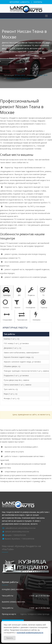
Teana (27, 61)
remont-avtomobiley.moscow (17, 532)
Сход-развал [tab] (7, 316)
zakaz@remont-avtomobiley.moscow (20, 528)
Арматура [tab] (7, 292)
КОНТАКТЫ (38, 2)
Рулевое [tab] (6, 304)
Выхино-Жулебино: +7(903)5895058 (19, 539)
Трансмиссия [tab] (22, 316)
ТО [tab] (43, 292)
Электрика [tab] (36, 316)
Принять (10, 638)
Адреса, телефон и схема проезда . (35, 614)
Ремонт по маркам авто (19, 58)
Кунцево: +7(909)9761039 (15, 535)
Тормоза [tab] (44, 304)
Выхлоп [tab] (17, 304)
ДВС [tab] (19, 292)
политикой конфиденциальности (30, 633)
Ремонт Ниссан (39, 58)
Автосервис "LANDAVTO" (26, 55)
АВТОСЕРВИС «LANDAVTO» (20, 2)
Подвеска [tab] (31, 292)
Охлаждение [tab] (30, 304)
